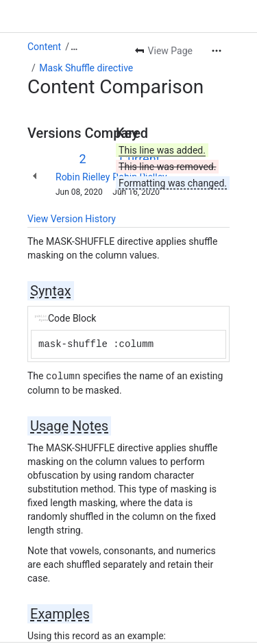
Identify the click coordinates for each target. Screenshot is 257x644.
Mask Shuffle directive (86, 68)
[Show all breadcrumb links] (74, 47)
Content (44, 47)
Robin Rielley (83, 177)
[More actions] (217, 51)
